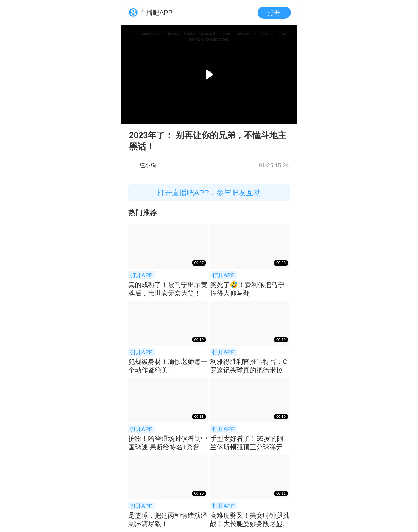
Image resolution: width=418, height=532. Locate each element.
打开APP (142, 275)
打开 (274, 12)
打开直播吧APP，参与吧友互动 (209, 193)
